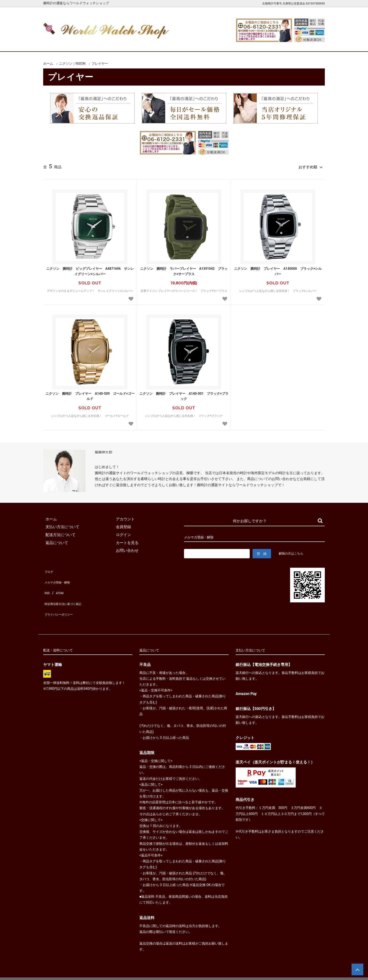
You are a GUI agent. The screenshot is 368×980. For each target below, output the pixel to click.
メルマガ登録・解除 (60, 576)
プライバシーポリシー (62, 600)
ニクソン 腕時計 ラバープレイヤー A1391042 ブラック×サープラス (184, 269)
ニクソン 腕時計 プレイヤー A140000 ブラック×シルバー (278, 269)
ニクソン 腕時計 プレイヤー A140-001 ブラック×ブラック (184, 394)
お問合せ (311, 44)
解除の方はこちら (293, 551)
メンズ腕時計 (130, 44)
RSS (47, 584)
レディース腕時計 (166, 44)
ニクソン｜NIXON (72, 64)
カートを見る (275, 44)
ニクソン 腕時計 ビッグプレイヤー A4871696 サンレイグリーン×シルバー (90, 269)
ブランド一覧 (202, 44)
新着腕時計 (93, 44)
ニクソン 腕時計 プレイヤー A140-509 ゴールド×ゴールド (90, 394)
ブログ (49, 568)
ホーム (57, 44)
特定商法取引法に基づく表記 (68, 592)
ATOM (58, 584)
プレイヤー (100, 64)
